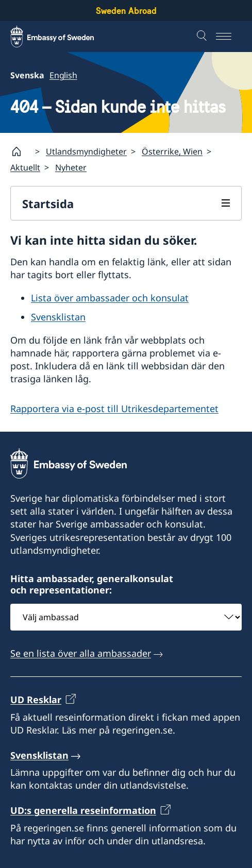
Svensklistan (58, 317)
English (63, 75)
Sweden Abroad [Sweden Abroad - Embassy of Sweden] (126, 11)
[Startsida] (21, 151)
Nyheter (71, 167)
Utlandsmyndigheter (86, 151)
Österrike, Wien (172, 151)
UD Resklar (36, 700)
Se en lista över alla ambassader (81, 653)
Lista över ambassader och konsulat (110, 298)
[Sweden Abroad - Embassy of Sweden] (62, 37)
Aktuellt (25, 167)
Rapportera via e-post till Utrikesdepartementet (114, 408)
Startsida (48, 203)
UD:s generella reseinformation (83, 810)
